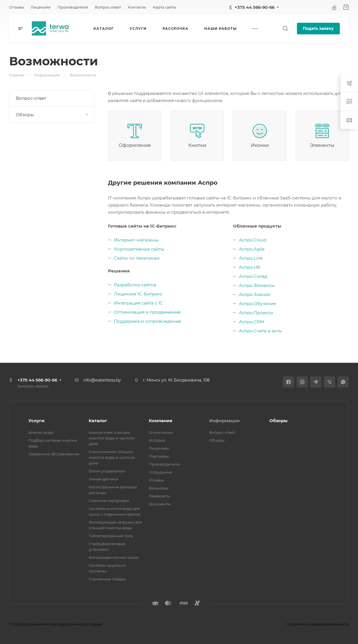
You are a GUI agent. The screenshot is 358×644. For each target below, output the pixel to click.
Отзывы (156, 480)
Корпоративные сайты (139, 249)
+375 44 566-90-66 (255, 7)
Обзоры (52, 115)
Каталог (98, 421)
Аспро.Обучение (257, 304)
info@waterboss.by (102, 380)
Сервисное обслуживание (54, 454)
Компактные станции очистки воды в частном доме (112, 438)
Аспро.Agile (252, 249)
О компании (161, 432)
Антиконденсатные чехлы (114, 557)
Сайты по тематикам (137, 258)
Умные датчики (104, 479)
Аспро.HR (250, 267)
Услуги (37, 421)
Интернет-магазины (136, 240)
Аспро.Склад (253, 276)
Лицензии (159, 448)
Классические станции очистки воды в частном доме (112, 457)
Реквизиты (159, 496)
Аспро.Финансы (257, 285)
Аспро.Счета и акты (261, 331)
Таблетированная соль (111, 536)
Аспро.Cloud (253, 240)
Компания (161, 421)
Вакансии (159, 488)
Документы (160, 504)
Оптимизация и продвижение (147, 312)
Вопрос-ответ (31, 98)
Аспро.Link (251, 258)
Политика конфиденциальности (318, 624)
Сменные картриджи (109, 501)
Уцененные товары (107, 579)
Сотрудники (161, 472)
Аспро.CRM (251, 322)
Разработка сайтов (135, 285)
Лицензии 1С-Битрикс (138, 294)
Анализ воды (41, 432)
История (157, 440)
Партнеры (159, 456)
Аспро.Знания (255, 294)
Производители (164, 464)
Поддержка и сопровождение (147, 321)
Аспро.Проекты (256, 313)
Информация (224, 421)
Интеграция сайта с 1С (138, 303)
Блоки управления (107, 471)
